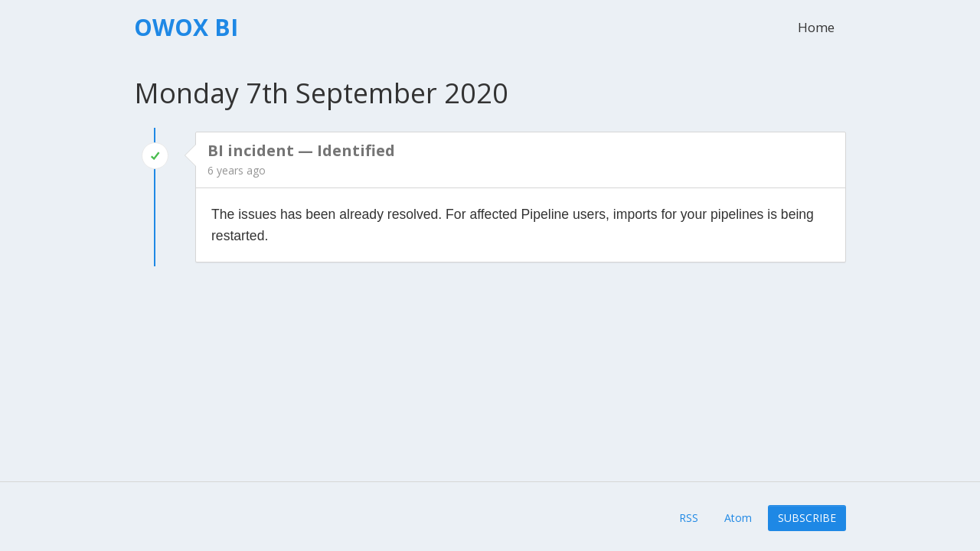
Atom (738, 518)
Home (816, 27)
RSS (689, 518)
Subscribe (807, 518)
